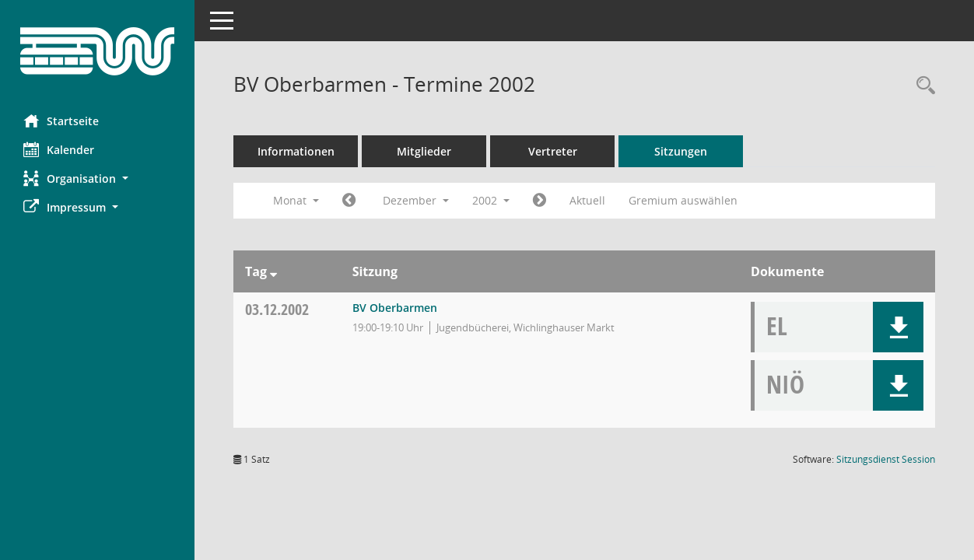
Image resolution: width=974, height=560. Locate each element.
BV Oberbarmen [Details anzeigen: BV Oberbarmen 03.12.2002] (395, 308)
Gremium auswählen (683, 200)
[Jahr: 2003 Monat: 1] (540, 201)
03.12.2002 (277, 309)
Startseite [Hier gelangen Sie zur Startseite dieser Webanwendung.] (61, 121)
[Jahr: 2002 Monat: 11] (349, 201)
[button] (97, 178)
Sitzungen (681, 151)
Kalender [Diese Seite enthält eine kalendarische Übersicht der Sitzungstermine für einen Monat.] (59, 149)
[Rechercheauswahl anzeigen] (922, 86)
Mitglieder (424, 151)
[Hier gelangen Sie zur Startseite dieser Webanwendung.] (97, 51)
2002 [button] (491, 200)
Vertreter (553, 151)
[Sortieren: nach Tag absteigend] (273, 271)
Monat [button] (296, 200)
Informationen (296, 151)
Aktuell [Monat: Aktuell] (587, 200)
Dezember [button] (416, 200)
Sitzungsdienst (886, 459)
